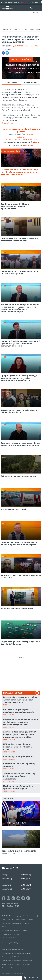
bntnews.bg (7, 881)
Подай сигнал (17, 925)
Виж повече (7, 125)
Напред (27, 925)
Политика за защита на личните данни (17, 955)
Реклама (36, 12)
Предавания (15, 29)
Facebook (30, 136)
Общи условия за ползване (12, 952)
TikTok (36, 144)
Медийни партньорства (11, 936)
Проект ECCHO (8, 970)
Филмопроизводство (17, 918)
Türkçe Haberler (19, 945)
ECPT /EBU (25, 966)
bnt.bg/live (25, 881)
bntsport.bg (26, 877)
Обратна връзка (8, 966)
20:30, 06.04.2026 (9, 856)
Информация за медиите (11, 933)
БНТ (2, 2)
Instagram (21, 139)
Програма (20, 922)
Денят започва (28, 29)
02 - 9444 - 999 (10, 908)
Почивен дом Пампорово (11, 940)
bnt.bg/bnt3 (26, 887)
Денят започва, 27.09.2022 (26, 48)
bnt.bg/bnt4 (26, 891)
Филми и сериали (8, 922)
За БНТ (4, 918)
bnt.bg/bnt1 (7, 887)
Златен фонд (32, 918)
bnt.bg (4, 877)
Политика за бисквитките (12, 959)
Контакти (6, 925)
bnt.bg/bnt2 (7, 891)
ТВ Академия (7, 929)
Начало (5, 29)
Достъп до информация (22, 929)
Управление (30, 922)
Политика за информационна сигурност (17, 963)
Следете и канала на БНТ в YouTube (21, 142)
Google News (28, 147)
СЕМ (18, 966)
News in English (7, 945)
